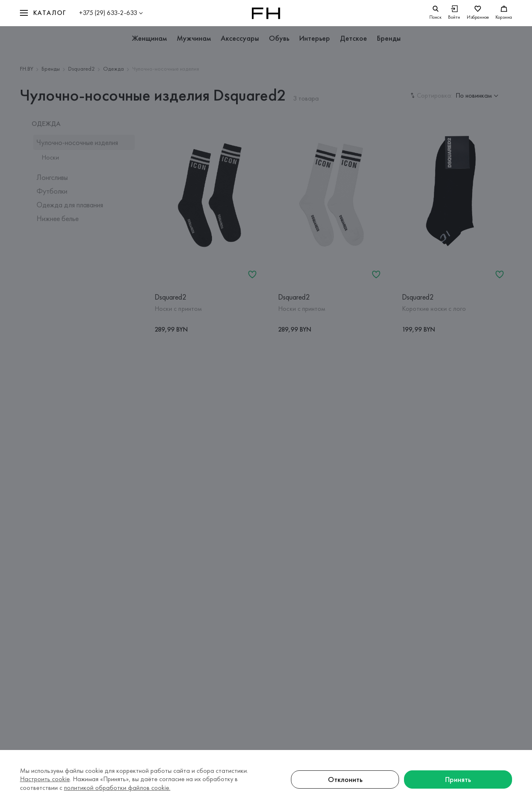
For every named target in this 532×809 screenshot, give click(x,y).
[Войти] (454, 13)
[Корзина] (504, 13)
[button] (43, 13)
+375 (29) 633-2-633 (108, 13)
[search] (435, 13)
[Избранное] (478, 13)
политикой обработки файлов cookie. (117, 788)
